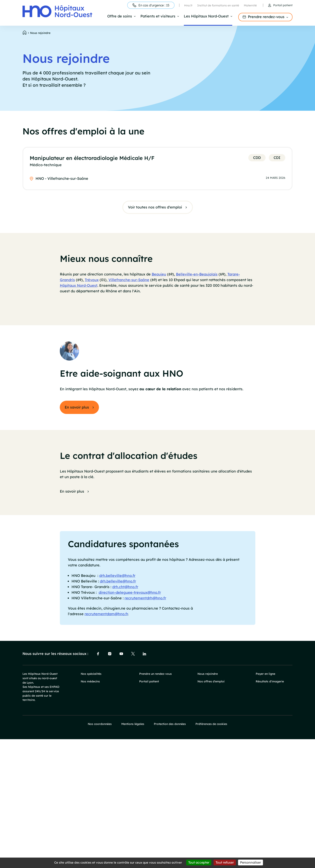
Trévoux (92, 282)
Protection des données (170, 853)
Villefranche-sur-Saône (129, 282)
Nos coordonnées (100, 853)
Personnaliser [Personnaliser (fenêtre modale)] (251, 862)
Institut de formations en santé (218, 5)
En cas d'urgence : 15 (154, 5)
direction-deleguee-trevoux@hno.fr (130, 721)
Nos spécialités (91, 803)
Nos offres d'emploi (211, 810)
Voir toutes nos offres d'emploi (155, 208)
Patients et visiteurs (158, 16)
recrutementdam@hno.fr (106, 743)
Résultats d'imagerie (270, 810)
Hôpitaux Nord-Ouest (79, 288)
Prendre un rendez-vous (155, 803)
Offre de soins (120, 16)
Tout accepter (199, 862)
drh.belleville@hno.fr (117, 705)
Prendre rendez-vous (266, 17)
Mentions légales (133, 853)
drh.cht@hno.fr (125, 716)
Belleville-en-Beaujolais (197, 277)
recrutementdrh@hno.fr (145, 727)
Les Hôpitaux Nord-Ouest (206, 16)
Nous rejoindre (208, 803)
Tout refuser (225, 862)
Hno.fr (188, 5)
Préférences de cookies (211, 853)
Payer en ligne (265, 803)
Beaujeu (159, 277)
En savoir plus (77, 536)
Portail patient (283, 5)
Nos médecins (90, 810)
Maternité (250, 5)
